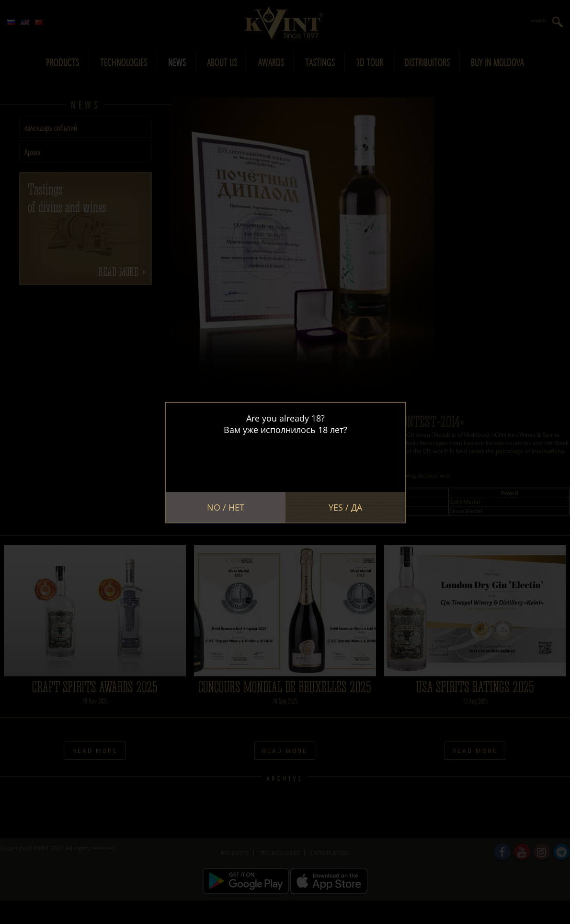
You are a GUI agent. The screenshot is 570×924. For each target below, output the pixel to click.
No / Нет (226, 507)
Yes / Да (345, 507)
